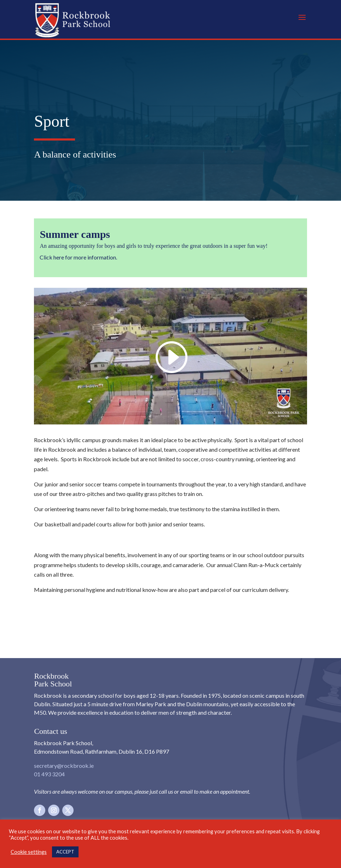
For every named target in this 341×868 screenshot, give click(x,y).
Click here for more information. (78, 257)
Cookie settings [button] (29, 852)
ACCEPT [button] (65, 852)
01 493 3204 (49, 774)
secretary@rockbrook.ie (64, 766)
